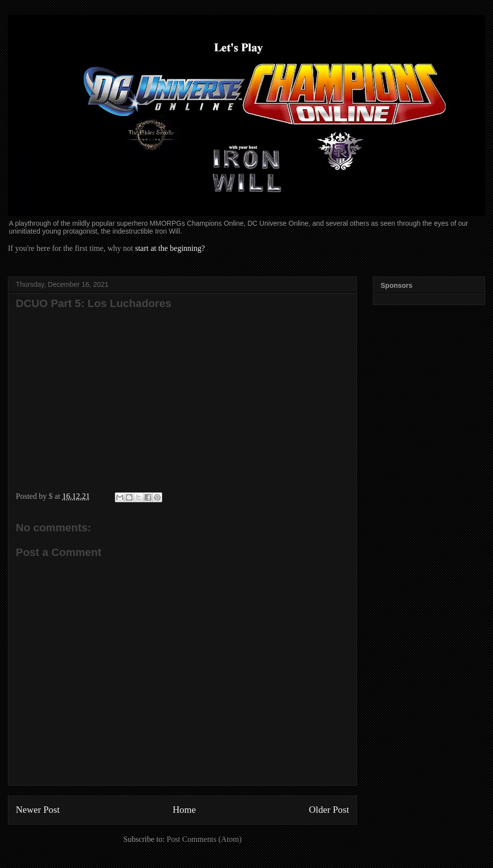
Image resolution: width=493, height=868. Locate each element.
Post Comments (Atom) (204, 839)
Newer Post (38, 810)
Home (184, 810)
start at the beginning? (170, 248)
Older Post (329, 810)
